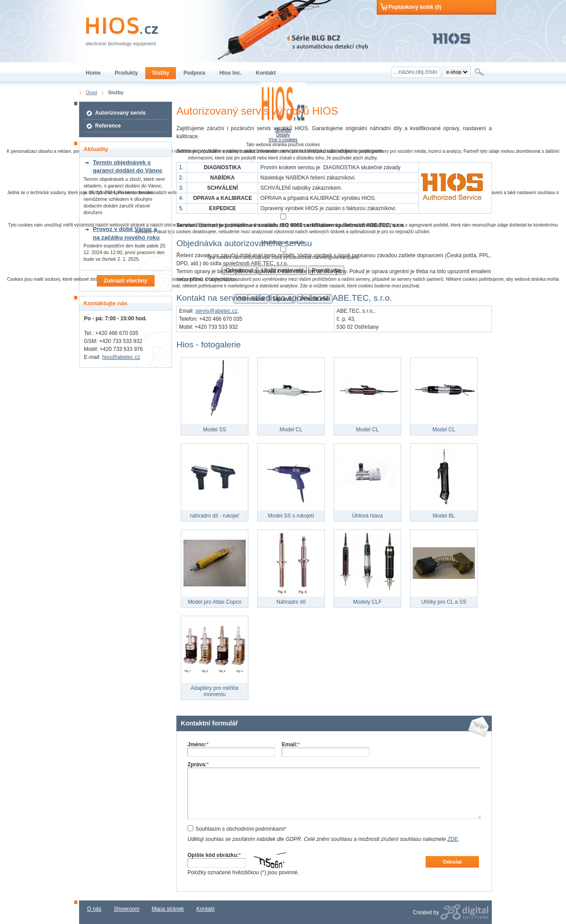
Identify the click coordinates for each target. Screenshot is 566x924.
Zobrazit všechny (125, 281)
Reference (108, 126)
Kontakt (205, 909)
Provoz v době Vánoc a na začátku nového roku (126, 233)
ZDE (453, 839)
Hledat (480, 72)
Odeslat (452, 862)
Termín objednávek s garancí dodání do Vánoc (128, 166)
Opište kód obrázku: (214, 855)
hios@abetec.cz (121, 357)
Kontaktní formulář (209, 723)
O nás (94, 909)
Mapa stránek (168, 909)
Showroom (126, 909)
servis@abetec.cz (217, 311)
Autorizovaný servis (120, 113)
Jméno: (198, 745)
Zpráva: (198, 765)
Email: (291, 745)
